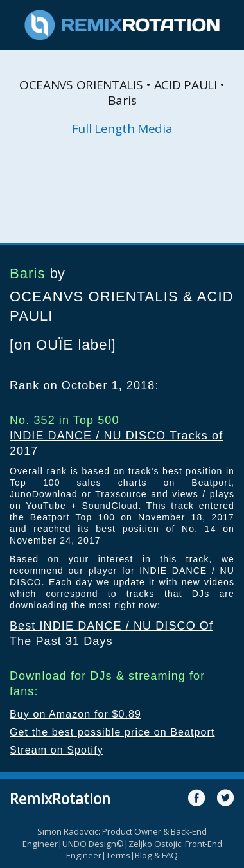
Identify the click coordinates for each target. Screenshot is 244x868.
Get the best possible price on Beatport (112, 732)
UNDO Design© (93, 844)
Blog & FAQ (156, 855)
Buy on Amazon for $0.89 (75, 714)
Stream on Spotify (57, 750)
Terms (118, 855)
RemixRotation (60, 799)
